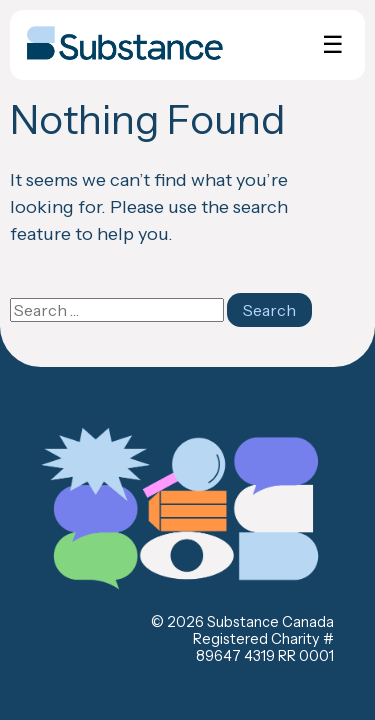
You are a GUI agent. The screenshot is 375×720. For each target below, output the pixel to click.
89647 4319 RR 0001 (265, 656)
